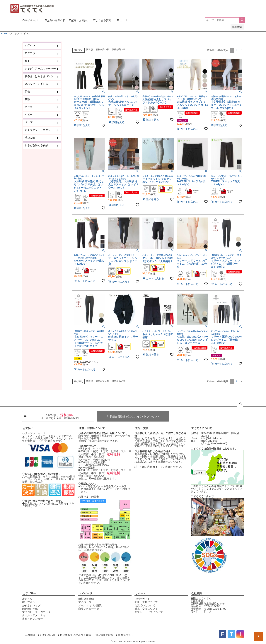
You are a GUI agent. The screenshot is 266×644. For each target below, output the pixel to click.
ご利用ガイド (64, 503)
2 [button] (236, 50)
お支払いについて (145, 605)
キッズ (29, 107)
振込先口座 (36, 482)
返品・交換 (142, 428)
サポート (140, 593)
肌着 (27, 92)
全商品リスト (126, 635)
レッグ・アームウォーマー (40, 68)
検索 (242, 20)
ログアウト (31, 53)
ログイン (30, 45)
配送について (122, 580)
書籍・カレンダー (33, 619)
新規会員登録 (86, 599)
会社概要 (197, 593)
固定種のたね (30, 609)
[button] (241, 50)
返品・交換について (146, 609)
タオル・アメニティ (34, 615)
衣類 (27, 99)
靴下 (27, 61)
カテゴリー (29, 593)
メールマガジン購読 (90, 605)
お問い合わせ (48, 635)
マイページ (86, 593)
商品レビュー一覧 (89, 609)
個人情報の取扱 (104, 635)
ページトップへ (240, 404)
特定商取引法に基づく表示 (75, 635)
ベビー (29, 115)
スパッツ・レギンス (36, 84)
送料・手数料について (92, 428)
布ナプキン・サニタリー (39, 130)
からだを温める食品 (36, 145)
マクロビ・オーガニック (36, 612)
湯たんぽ (30, 138)
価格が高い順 (119, 49)
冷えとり (27, 599)
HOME (4, 34)
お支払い (28, 428)
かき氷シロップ (31, 605)
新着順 (89, 49)
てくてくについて (202, 428)
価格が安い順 (102, 49)
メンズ (29, 122)
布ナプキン (29, 602)
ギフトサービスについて (149, 612)
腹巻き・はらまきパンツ (39, 76)
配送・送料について (146, 602)
